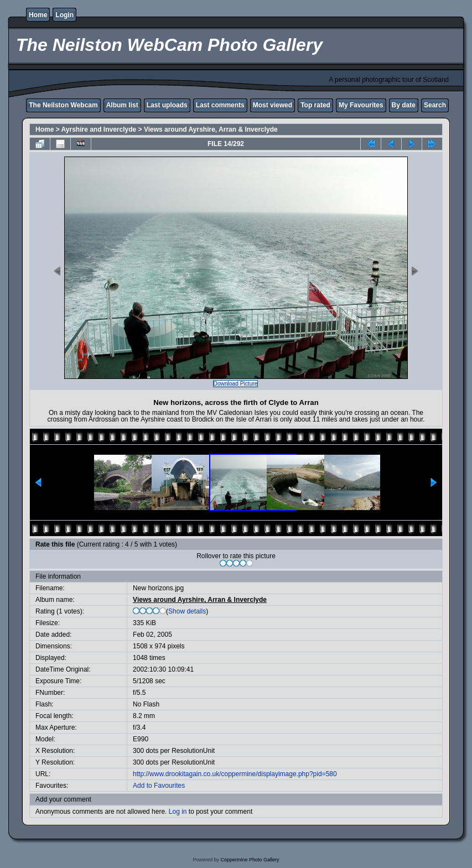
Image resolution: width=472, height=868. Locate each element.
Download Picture (236, 384)
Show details (187, 611)
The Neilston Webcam (63, 105)
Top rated (315, 105)
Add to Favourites (159, 786)
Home (38, 15)
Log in (178, 812)
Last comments (220, 105)
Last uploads (167, 105)
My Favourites (361, 105)
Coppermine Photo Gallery (250, 860)
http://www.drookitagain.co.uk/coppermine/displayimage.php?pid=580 (235, 774)
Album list (122, 105)
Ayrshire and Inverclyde (99, 129)
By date (404, 105)
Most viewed (273, 105)
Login (64, 15)
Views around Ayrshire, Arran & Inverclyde (211, 129)
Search (435, 105)
